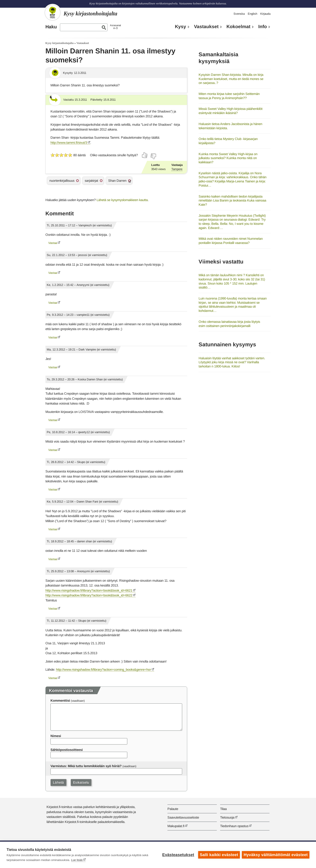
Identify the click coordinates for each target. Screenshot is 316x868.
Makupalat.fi (176, 826)
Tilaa (223, 809)
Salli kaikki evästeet (219, 855)
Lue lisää (77, 860)
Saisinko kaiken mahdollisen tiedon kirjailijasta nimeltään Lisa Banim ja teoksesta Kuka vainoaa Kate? (232, 200)
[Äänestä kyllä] (145, 155)
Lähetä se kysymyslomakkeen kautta (122, 200)
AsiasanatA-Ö (115, 27)
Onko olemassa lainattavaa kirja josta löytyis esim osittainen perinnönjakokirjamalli (229, 324)
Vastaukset (206, 27)
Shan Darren (117, 181)
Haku (51, 27)
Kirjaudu (265, 14)
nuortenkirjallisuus (62, 181)
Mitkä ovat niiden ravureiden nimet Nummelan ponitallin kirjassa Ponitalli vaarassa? (231, 241)
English (252, 14)
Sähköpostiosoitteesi (67, 750)
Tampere (177, 169)
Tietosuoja (227, 817)
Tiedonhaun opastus (234, 826)
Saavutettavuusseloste (183, 817)
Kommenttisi (60, 700)
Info (263, 27)
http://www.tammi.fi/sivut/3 (69, 143)
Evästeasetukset (178, 855)
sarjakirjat (91, 181)
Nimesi (56, 736)
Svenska (239, 14)
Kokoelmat (238, 27)
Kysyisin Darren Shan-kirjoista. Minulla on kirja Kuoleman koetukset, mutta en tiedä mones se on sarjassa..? (231, 79)
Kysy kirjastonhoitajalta (59, 43)
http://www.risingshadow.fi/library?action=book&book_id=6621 (89, 590)
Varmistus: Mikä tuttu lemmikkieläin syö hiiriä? (86, 766)
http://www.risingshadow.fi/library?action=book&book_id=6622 (89, 595)
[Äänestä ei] (153, 156)
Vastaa (53, 243)
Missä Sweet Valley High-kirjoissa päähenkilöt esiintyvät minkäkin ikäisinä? (231, 111)
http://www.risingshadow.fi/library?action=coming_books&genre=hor (103, 669)
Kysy (180, 27)
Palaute (173, 809)
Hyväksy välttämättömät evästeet (276, 855)
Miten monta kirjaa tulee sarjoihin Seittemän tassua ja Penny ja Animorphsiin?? (229, 96)
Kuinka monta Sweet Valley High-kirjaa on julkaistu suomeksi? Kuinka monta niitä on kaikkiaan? (228, 158)
